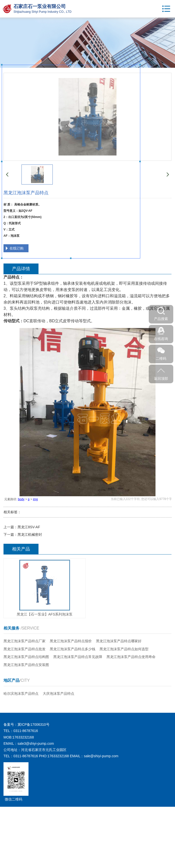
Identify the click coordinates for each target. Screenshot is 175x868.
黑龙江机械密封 (30, 534)
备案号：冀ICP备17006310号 (26, 724)
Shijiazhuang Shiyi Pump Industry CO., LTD (42, 12)
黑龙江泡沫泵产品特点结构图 (26, 657)
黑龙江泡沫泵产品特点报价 (71, 641)
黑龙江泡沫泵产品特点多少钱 (72, 649)
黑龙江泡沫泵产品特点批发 (24, 649)
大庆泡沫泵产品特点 (58, 693)
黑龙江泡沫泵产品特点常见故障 (78, 657)
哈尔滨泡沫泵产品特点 (21, 693)
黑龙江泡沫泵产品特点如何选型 (124, 649)
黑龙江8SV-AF (29, 527)
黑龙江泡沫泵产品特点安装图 (26, 665)
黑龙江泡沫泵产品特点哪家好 (119, 641)
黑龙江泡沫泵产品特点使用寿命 (131, 657)
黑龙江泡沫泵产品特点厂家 (24, 641)
